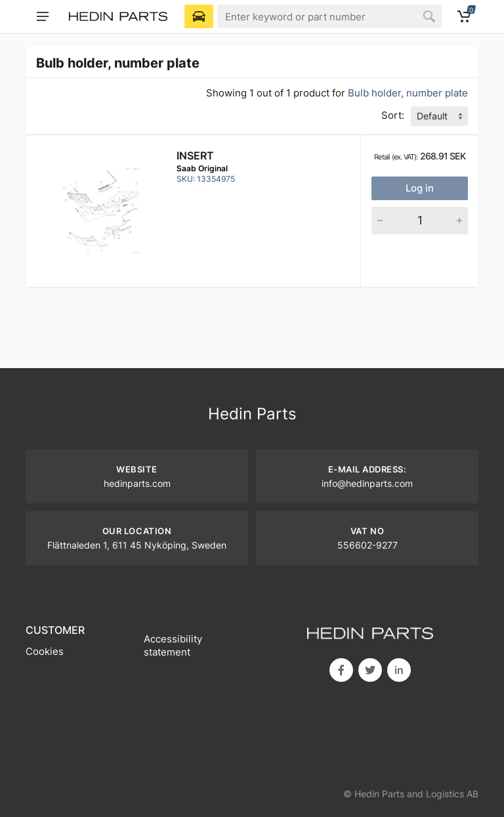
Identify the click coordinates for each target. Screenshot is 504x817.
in (399, 670)
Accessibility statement (173, 645)
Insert (195, 156)
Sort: (393, 115)
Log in (420, 188)
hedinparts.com (137, 483)
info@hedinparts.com (367, 483)
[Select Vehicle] (199, 16)
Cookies (45, 651)
